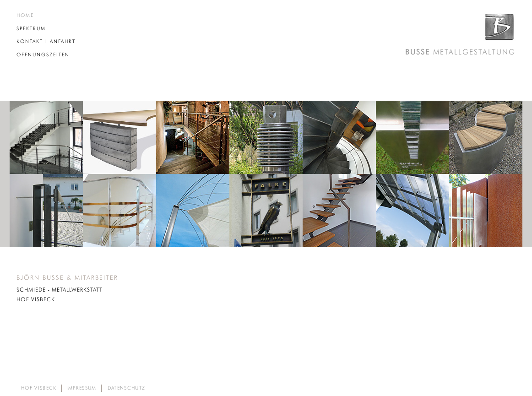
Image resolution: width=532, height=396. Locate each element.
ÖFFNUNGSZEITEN (43, 55)
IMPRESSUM (81, 388)
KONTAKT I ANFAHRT (46, 41)
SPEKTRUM (31, 29)
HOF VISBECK (39, 388)
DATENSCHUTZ (127, 388)
